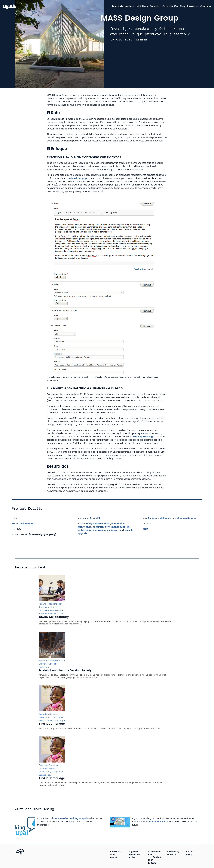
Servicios (155, 6)
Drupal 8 (95, 518)
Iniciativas (142, 6)
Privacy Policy (190, 853)
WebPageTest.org (143, 437)
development (103, 524)
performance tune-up (117, 527)
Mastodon (156, 852)
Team (145, 518)
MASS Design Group (23, 524)
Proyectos (193, 6)
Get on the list (157, 822)
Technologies (83, 518)
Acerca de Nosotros (123, 6)
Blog (182, 6)
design (90, 524)
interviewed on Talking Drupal (69, 818)
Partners (147, 524)
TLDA (146, 529)
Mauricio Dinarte (186, 518)
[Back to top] (17, 854)
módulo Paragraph (78, 178)
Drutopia (172, 855)
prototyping (84, 530)
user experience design (105, 530)
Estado (15, 535)
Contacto (206, 6)
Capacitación (170, 6)
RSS (150, 855)
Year (14, 529)
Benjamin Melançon (160, 518)
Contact (154, 863)
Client (14, 518)
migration (98, 527)
